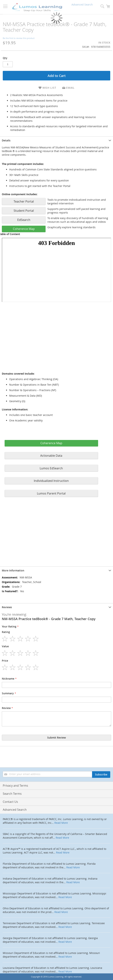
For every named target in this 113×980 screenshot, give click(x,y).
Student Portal (24, 211)
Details (6, 140)
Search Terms (12, 794)
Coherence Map (24, 229)
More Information (13, 570)
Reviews (7, 607)
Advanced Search (15, 810)
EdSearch (24, 220)
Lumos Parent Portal (51, 493)
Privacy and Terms (15, 786)
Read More (61, 823)
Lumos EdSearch (51, 468)
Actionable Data (51, 456)
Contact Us (10, 802)
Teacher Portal (24, 201)
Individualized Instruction (51, 481)
